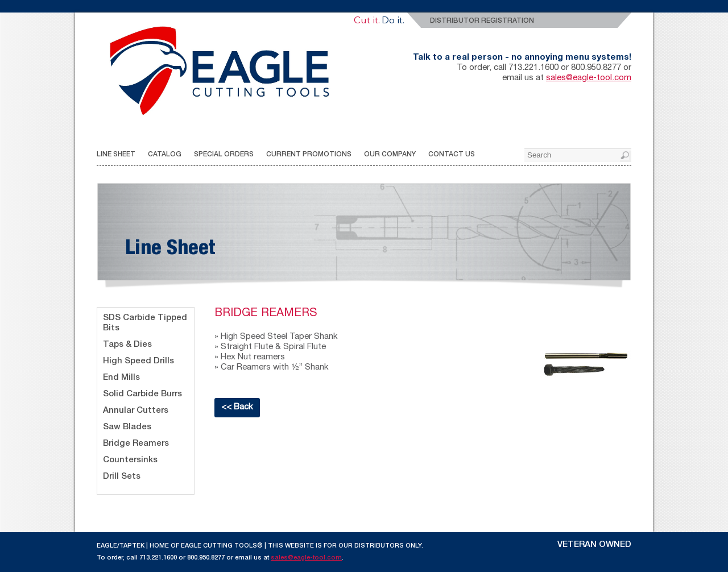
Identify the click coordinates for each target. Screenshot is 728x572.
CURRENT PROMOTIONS (309, 155)
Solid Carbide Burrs (142, 394)
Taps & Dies (127, 345)
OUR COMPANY (390, 155)
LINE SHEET (116, 155)
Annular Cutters (136, 411)
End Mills (121, 378)
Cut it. (367, 21)
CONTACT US (452, 155)
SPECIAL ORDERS (224, 155)
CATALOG (165, 155)
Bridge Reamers (136, 444)
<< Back (237, 407)
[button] (626, 156)
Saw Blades (127, 427)
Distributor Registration (482, 21)
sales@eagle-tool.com (589, 78)
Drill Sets (122, 477)
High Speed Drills (138, 361)
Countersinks (130, 460)
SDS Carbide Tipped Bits (145, 323)
